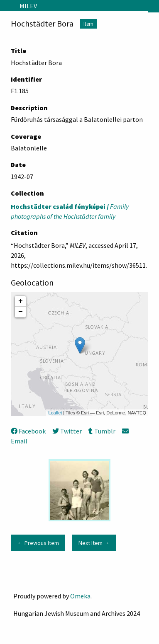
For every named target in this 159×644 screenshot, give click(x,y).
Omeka (80, 596)
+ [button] (21, 301)
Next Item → (94, 543)
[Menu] (6, 6)
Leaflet (55, 413)
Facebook (28, 431)
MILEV (28, 6)
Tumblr (102, 431)
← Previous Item (38, 543)
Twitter (67, 431)
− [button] (21, 312)
